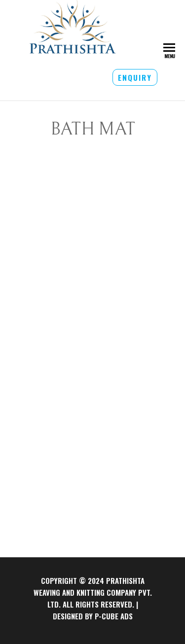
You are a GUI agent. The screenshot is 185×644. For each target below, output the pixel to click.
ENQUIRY (135, 77)
